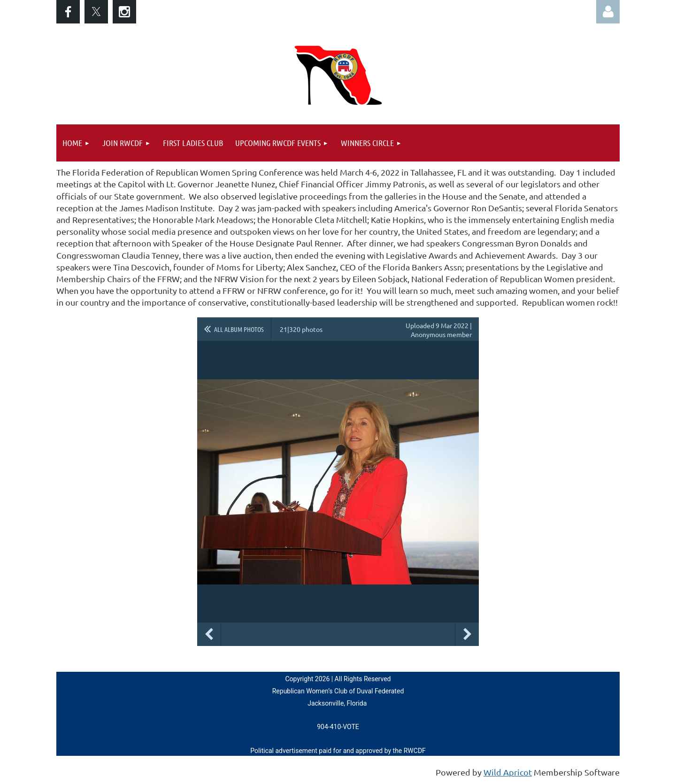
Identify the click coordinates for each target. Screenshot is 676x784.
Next (467, 634)
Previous (209, 634)
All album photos (239, 329)
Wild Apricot (508, 772)
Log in (608, 12)
